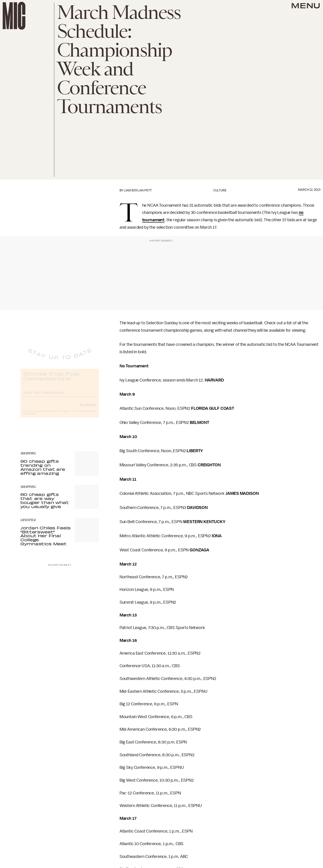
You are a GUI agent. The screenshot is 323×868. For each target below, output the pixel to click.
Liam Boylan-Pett (138, 190)
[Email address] (60, 396)
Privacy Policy (30, 417)
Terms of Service (83, 415)
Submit (88, 408)
